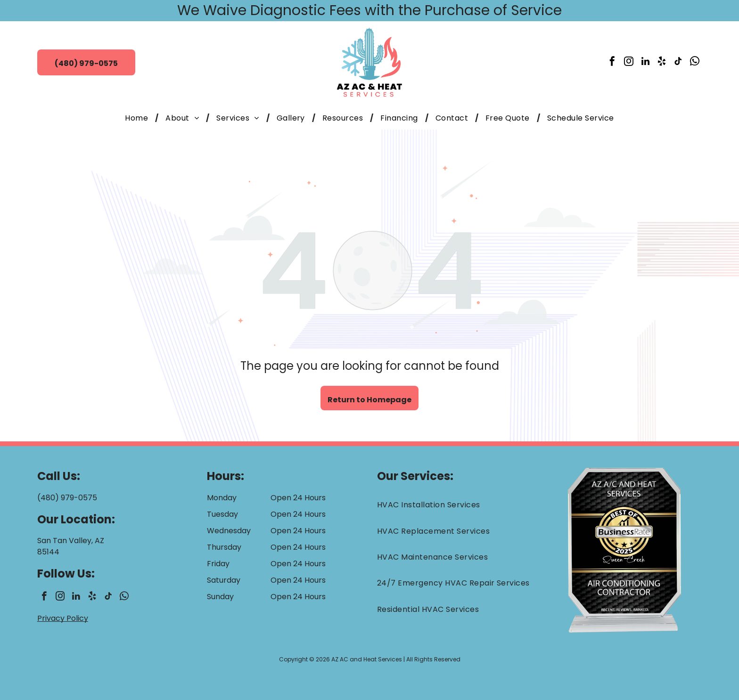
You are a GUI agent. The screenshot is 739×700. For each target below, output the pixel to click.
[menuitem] (138, 118)
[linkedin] (645, 62)
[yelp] (662, 62)
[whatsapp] (695, 62)
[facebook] (612, 62)
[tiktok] (678, 62)
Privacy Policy (63, 618)
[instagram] (629, 62)
